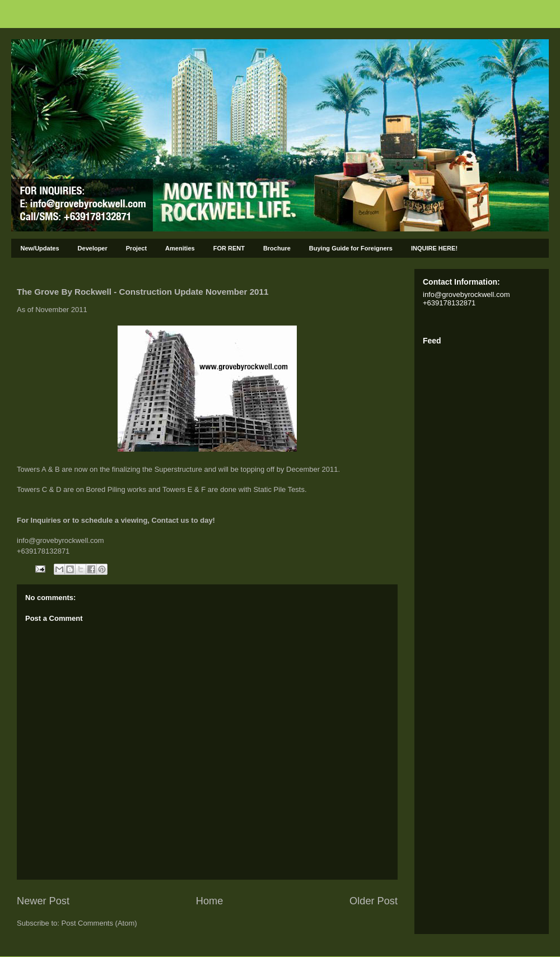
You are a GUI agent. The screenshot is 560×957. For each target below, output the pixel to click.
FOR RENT (229, 248)
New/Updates (40, 248)
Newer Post (43, 901)
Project (136, 248)
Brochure (277, 248)
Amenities (180, 248)
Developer (93, 248)
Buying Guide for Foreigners (351, 248)
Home (210, 901)
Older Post (374, 901)
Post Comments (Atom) (99, 923)
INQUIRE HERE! (434, 248)
